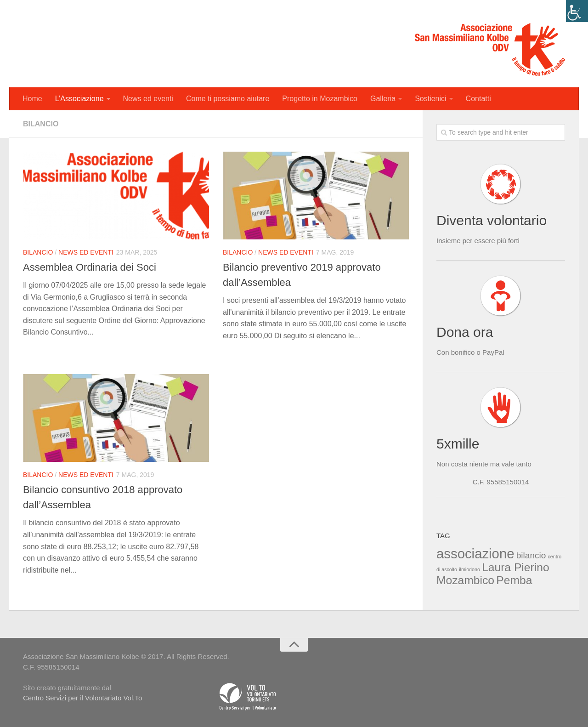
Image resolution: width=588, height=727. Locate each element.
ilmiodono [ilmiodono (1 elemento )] (469, 569)
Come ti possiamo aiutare (228, 99)
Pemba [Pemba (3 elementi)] (514, 580)
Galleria (383, 99)
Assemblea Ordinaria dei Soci (90, 267)
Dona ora (465, 332)
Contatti (478, 99)
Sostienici (430, 99)
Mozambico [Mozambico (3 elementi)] (465, 580)
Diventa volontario (492, 220)
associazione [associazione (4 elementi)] (475, 554)
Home (32, 99)
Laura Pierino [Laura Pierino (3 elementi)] (516, 567)
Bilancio (38, 252)
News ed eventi (148, 99)
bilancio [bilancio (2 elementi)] (531, 555)
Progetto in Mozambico (320, 99)
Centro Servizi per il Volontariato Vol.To (82, 698)
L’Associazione (79, 99)
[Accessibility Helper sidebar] (577, 11)
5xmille (458, 444)
